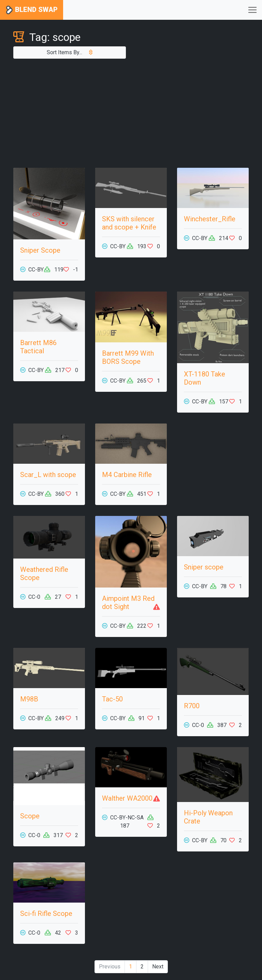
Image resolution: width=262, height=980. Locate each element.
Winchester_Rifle (210, 219)
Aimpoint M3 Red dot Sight (128, 603)
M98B (29, 699)
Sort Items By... (70, 52)
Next (158, 967)
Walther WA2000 (127, 798)
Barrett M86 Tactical (38, 347)
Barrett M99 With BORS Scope (128, 357)
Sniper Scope (40, 250)
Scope (30, 816)
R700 (192, 706)
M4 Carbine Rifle (127, 475)
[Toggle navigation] (252, 10)
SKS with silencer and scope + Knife (129, 223)
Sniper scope (204, 567)
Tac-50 (112, 699)
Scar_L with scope (48, 475)
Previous (110, 967)
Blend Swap (32, 10)
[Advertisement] (131, 113)
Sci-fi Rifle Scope (46, 914)
